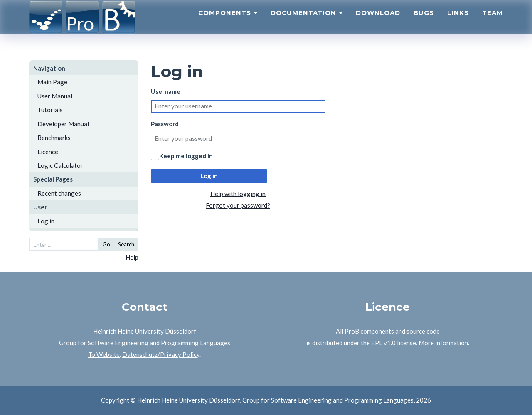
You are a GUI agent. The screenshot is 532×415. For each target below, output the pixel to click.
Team (493, 23)
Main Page (52, 82)
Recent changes (59, 193)
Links (458, 23)
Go (106, 244)
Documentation (307, 23)
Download (378, 23)
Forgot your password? (238, 205)
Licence (48, 152)
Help (132, 257)
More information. (444, 343)
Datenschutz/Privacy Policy (161, 354)
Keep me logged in (186, 156)
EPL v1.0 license (394, 343)
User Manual (55, 96)
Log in (46, 221)
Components (228, 23)
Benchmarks (54, 138)
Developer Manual (63, 124)
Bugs (424, 23)
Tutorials (50, 110)
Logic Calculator (60, 165)
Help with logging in (238, 194)
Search (126, 244)
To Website (104, 354)
